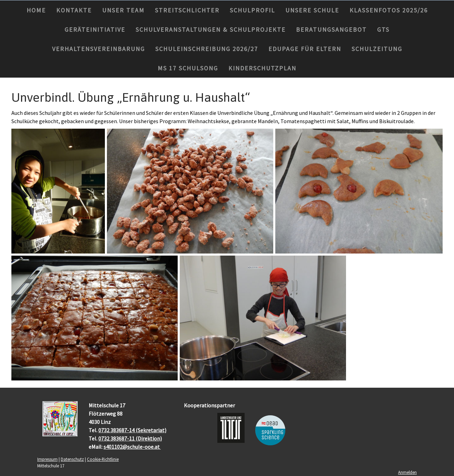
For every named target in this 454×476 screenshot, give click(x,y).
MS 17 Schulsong (188, 68)
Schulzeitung (377, 49)
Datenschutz (72, 459)
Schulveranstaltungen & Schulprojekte (211, 29)
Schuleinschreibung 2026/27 (207, 49)
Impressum (47, 459)
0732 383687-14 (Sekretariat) (132, 430)
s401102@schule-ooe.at (132, 447)
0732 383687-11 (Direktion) (130, 438)
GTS (383, 29)
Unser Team (123, 10)
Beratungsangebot (331, 29)
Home (36, 10)
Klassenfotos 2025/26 (389, 10)
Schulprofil (252, 10)
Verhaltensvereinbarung (98, 49)
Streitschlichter (187, 10)
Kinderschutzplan (262, 68)
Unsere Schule (312, 10)
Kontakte (74, 10)
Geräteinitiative (95, 29)
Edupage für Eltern (305, 49)
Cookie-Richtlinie (103, 459)
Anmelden (407, 472)
